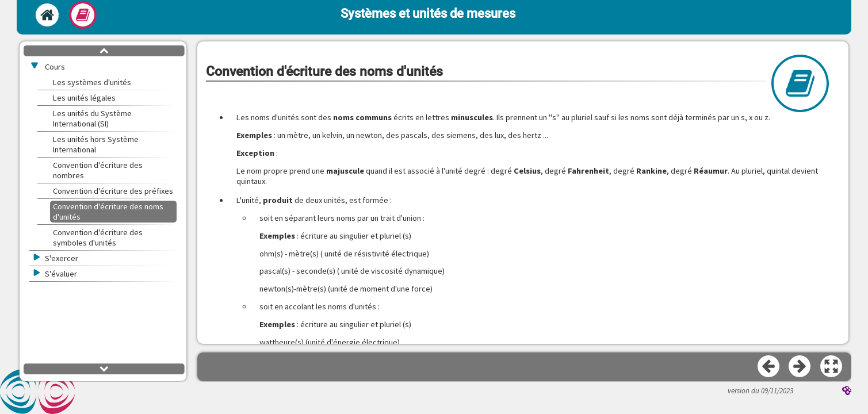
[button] (832, 367)
